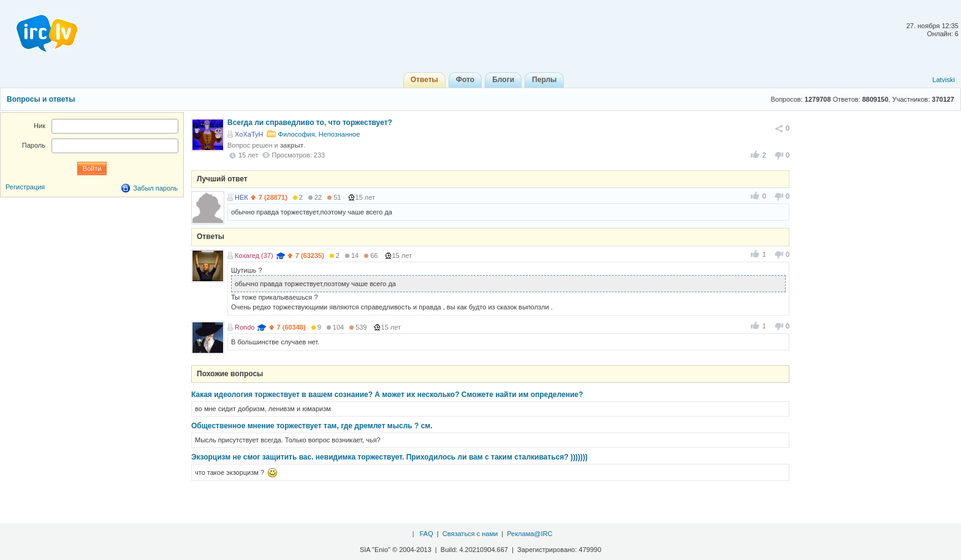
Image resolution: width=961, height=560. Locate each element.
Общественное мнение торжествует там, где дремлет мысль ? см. (312, 426)
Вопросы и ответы (41, 99)
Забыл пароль (155, 188)
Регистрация (25, 187)
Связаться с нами (470, 534)
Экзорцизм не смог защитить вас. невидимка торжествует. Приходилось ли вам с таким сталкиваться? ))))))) (389, 457)
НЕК (241, 197)
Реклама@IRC (530, 534)
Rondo (245, 327)
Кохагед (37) (254, 255)
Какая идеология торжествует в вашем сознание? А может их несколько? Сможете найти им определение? (387, 395)
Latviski (944, 80)
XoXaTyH (249, 134)
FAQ (427, 534)
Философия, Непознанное (319, 134)
